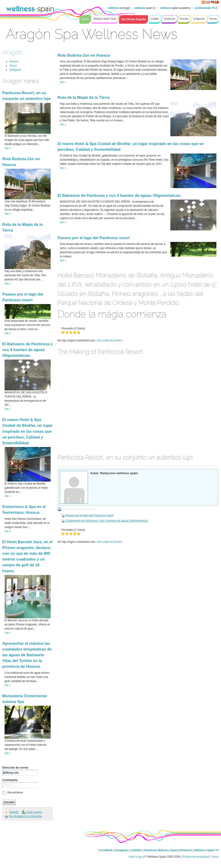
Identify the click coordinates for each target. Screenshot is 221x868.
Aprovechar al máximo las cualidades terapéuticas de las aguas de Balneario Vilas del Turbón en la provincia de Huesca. (27, 655)
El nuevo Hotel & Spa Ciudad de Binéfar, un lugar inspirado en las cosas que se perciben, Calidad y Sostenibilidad (27, 431)
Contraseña (10, 780)
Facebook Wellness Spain (161, 850)
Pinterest (186, 850)
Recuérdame (15, 793)
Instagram (121, 850)
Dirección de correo (15, 768)
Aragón (12, 52)
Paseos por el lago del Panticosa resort (94, 238)
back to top (135, 857)
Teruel (13, 66)
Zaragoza (15, 70)
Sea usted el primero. (110, 340)
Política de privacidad (196, 857)
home (215, 857)
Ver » (8, 148)
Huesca (14, 61)
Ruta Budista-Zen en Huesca (84, 55)
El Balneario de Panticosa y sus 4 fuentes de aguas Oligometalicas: (28, 350)
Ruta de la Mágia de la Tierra (84, 97)
